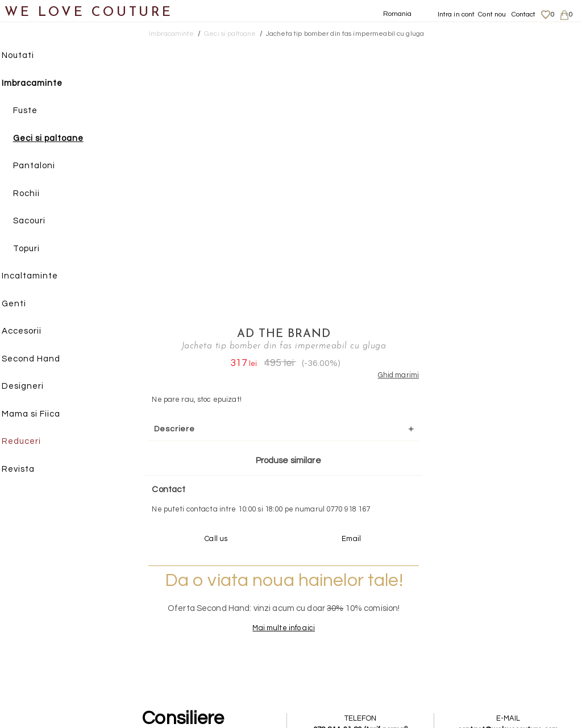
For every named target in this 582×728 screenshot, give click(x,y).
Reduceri (32, 442)
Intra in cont (456, 14)
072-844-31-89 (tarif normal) (362, 491)
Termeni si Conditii (503, 635)
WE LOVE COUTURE (89, 13)
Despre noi (490, 591)
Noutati (29, 56)
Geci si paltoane (59, 139)
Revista (29, 470)
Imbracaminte (43, 84)
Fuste (36, 111)
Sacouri (40, 221)
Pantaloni (45, 166)
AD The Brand (450, 48)
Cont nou (492, 14)
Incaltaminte (41, 276)
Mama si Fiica (42, 415)
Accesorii (32, 332)
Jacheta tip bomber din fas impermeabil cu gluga (345, 34)
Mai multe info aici (450, 389)
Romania (398, 14)
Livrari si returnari (503, 602)
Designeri (34, 387)
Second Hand (42, 359)
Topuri (37, 249)
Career (484, 646)
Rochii (37, 194)
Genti (25, 304)
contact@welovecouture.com (509, 491)
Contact (524, 14)
